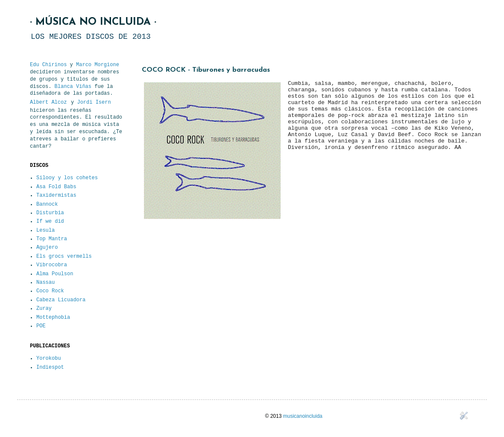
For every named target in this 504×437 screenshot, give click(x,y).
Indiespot (50, 367)
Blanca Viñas (73, 87)
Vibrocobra (52, 265)
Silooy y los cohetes (67, 178)
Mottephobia (53, 318)
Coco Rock (50, 291)
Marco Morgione (98, 65)
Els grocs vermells (64, 256)
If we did (50, 221)
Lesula (45, 230)
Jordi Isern (94, 102)
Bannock (47, 204)
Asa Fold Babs (56, 187)
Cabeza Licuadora (61, 300)
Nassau (45, 283)
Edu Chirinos (48, 65)
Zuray (44, 309)
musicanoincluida (303, 416)
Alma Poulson (55, 274)
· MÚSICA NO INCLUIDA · (93, 22)
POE (41, 326)
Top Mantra (52, 239)
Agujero (47, 248)
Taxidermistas (56, 195)
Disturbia (50, 213)
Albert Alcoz (48, 102)
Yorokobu (49, 358)
